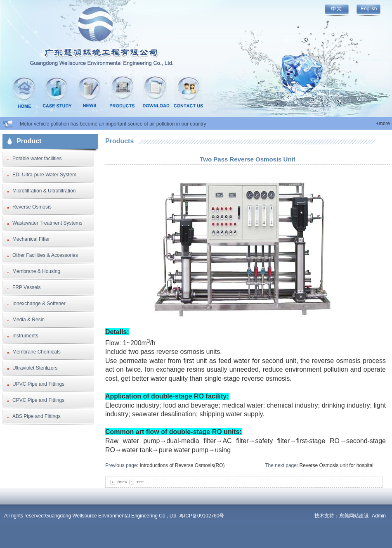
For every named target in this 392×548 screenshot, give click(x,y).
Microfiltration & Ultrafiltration (44, 191)
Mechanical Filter (31, 239)
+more (383, 123)
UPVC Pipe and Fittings (38, 384)
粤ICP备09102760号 (202, 516)
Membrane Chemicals (37, 352)
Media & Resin (28, 320)
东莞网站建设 (354, 516)
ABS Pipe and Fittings (37, 416)
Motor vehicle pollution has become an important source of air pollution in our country (113, 124)
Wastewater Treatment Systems (47, 223)
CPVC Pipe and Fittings (38, 400)
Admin (379, 516)
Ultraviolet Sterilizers (35, 368)
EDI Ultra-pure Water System (44, 175)
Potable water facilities (37, 159)
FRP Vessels (26, 287)
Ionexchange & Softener (39, 304)
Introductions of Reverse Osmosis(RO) (182, 465)
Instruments (25, 336)
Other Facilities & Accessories (45, 255)
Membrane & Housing (36, 271)
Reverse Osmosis (32, 207)
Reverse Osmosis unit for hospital (337, 465)
